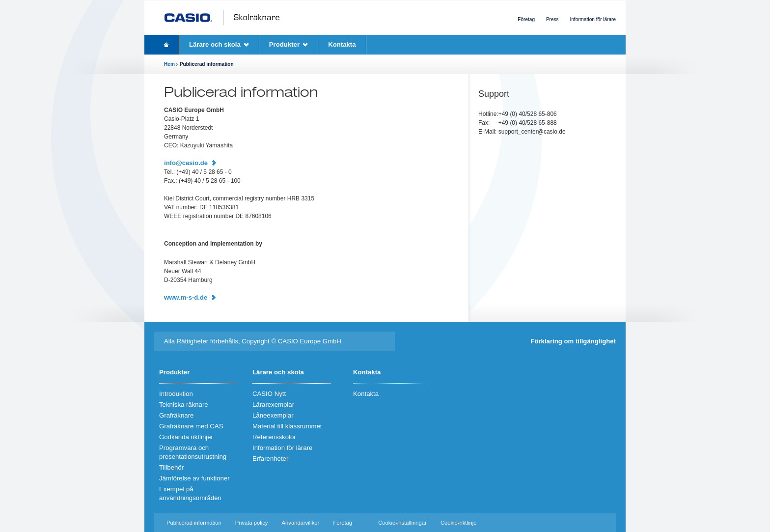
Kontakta (342, 44)
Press (552, 19)
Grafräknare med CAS (191, 426)
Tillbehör (171, 467)
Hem (169, 64)
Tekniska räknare (184, 405)
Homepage (166, 45)
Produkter (284, 44)
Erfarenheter (270, 459)
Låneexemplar (273, 415)
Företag (526, 19)
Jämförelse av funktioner (194, 478)
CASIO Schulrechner (224, 18)
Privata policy (252, 523)
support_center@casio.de (532, 132)
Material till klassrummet (287, 426)
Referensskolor (274, 437)
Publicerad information (194, 523)
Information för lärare (593, 19)
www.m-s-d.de (186, 297)
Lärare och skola (215, 44)
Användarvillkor (301, 523)
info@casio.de (186, 163)
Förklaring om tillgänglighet (573, 341)
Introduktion (176, 394)
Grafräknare (176, 415)
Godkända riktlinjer (186, 437)
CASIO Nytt (269, 394)
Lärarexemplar (273, 405)
